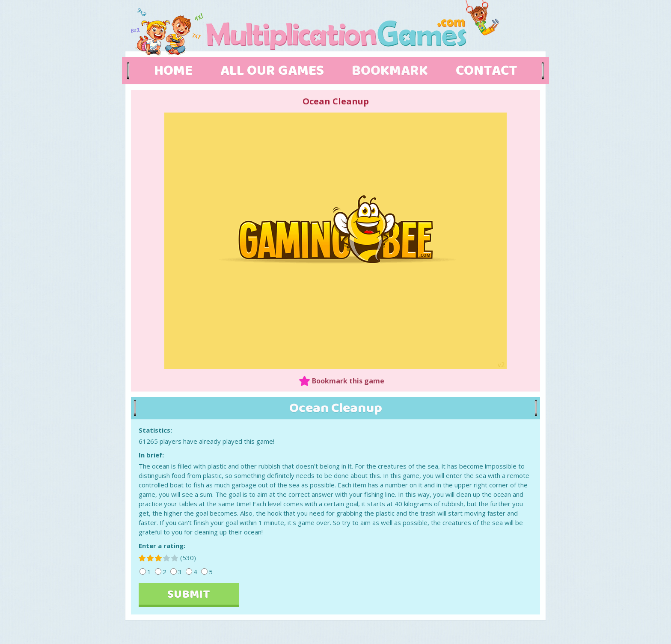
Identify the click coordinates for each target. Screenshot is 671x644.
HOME (173, 71)
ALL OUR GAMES (272, 71)
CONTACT (487, 71)
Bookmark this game (348, 381)
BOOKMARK (390, 71)
